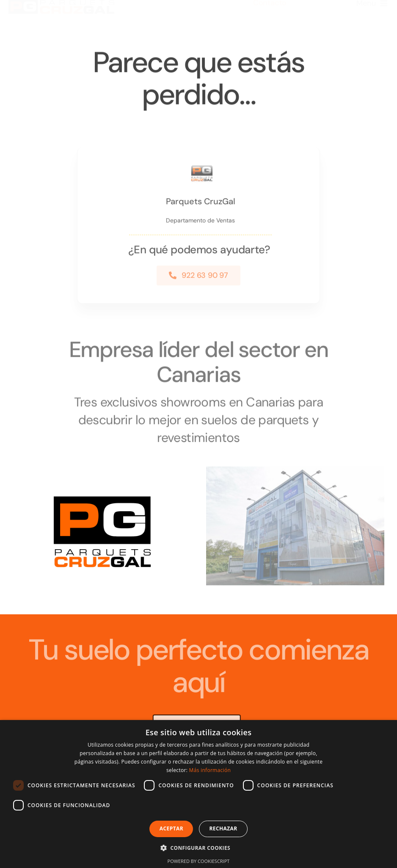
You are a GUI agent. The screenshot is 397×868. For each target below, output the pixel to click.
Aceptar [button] (171, 828)
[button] (198, 848)
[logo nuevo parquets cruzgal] (61, 10)
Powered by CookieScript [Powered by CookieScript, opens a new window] (199, 861)
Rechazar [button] (223, 828)
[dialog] (198, 794)
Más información (210, 770)
